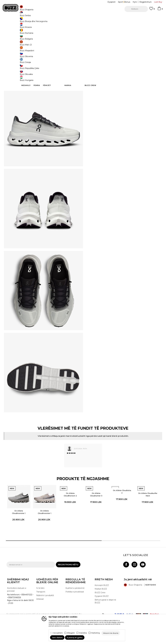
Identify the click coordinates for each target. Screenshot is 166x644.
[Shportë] (160, 10)
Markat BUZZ (101, 601)
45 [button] (102, 48)
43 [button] (150, 48)
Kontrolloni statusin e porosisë (17, 602)
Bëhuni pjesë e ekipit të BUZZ (105, 613)
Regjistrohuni (145, 2)
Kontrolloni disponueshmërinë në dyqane (122, 84)
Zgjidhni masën (96, 44)
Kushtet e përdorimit (75, 600)
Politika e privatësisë (75, 604)
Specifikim (122, 76)
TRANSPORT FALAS (47, 17)
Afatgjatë (71, 633)
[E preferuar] (152, 10)
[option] (83, 17)
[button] (136, 9)
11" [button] (112, 48)
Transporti (41, 604)
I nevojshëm (58, 633)
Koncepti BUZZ (102, 597)
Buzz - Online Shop (14, 21)
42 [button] (131, 48)
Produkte (27, 21)
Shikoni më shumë (120, 17)
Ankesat (40, 611)
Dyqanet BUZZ (102, 608)
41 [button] (121, 48)
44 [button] (92, 48)
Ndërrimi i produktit (45, 607)
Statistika (83, 633)
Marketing (95, 633)
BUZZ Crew (100, 605)
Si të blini (40, 600)
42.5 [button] (141, 48)
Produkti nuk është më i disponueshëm (110, 60)
